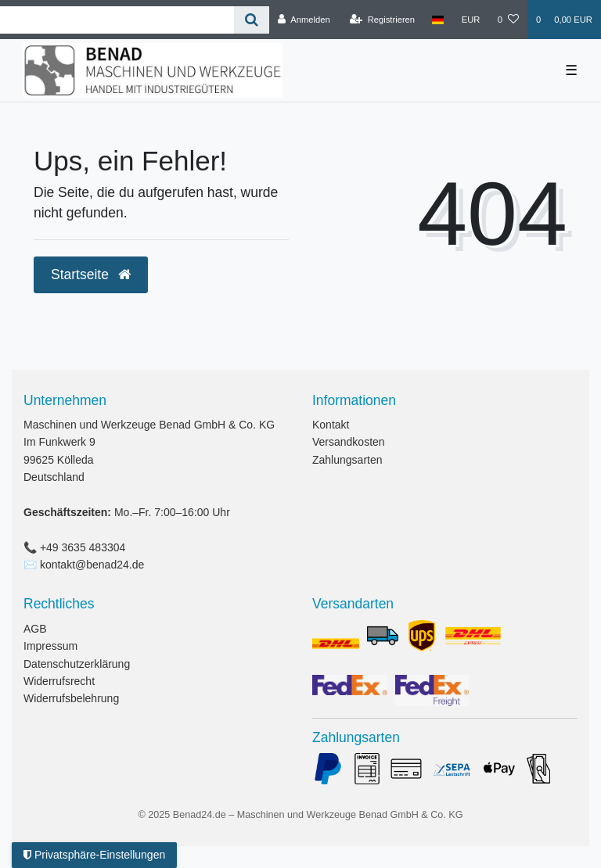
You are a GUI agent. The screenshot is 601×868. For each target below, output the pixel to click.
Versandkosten (349, 442)
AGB (35, 629)
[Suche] (252, 20)
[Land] (438, 20)
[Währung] (471, 20)
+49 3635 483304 (83, 547)
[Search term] (117, 20)
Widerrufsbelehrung (71, 698)
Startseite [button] (91, 274)
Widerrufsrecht (59, 681)
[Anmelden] (304, 20)
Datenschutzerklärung (77, 664)
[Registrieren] (382, 20)
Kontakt (331, 425)
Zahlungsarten (347, 460)
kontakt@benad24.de (92, 565)
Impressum (50, 646)
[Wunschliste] (508, 20)
